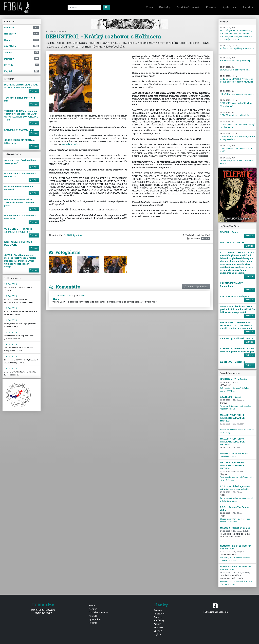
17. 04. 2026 (11, 332)
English (157, 634)
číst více (34, 91)
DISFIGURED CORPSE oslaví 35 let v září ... (237, 149)
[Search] (84, 7)
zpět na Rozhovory (57, 32)
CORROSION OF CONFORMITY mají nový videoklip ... (237, 124)
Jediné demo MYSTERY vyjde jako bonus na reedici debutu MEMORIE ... (237, 81)
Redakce (248, 7)
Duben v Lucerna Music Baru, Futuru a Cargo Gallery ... (237, 136)
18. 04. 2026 (11, 344)
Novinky (165, 7)
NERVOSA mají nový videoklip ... (235, 114)
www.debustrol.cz (71, 144)
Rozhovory (159, 614)
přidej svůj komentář (196, 287)
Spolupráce (229, 7)
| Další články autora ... (73, 235)
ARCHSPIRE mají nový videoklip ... (236, 59)
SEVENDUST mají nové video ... (235, 69)
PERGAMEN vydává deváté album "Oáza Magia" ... (236, 103)
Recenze (158, 610)
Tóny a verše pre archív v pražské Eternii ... (236, 161)
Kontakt (211, 7)
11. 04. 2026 (11, 320)
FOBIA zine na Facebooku (216, 608)
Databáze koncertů (188, 7)
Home (149, 7)
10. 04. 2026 (11, 284)
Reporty (158, 617)
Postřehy (158, 627)
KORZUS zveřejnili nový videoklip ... (237, 93)
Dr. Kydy (158, 631)
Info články (159, 620)
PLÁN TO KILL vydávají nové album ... (237, 49)
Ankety (157, 624)
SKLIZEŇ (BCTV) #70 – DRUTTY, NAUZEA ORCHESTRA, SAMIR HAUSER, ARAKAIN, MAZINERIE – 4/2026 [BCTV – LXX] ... (236, 34)
